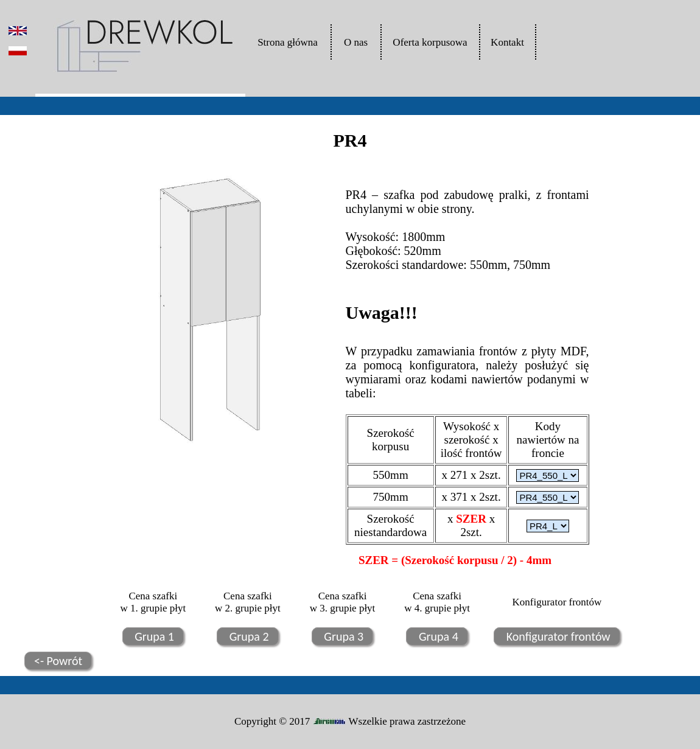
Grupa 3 (342, 636)
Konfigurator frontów (557, 636)
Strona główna (288, 42)
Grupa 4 (437, 636)
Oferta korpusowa (430, 42)
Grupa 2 (247, 636)
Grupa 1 (153, 636)
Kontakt (507, 42)
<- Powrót (58, 661)
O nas (356, 42)
